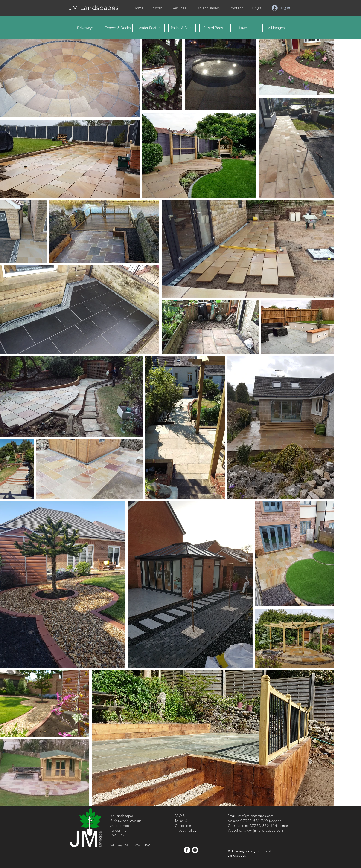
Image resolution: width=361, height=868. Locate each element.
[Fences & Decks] (118, 28)
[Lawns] (244, 28)
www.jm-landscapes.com (263, 830)
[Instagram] (195, 850)
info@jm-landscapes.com (255, 816)
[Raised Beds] (213, 28)
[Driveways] (85, 28)
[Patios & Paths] (182, 28)
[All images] (276, 28)
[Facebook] (187, 850)
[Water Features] (151, 28)
